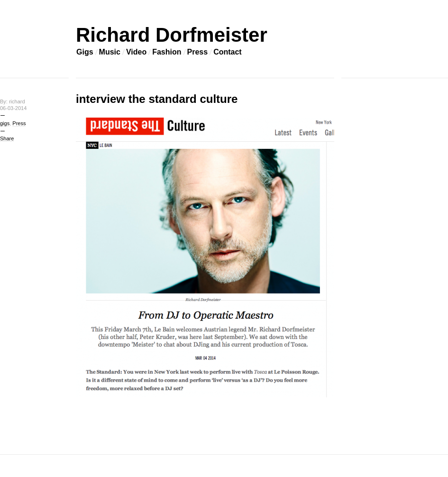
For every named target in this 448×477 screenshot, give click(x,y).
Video (136, 52)
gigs (5, 123)
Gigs (85, 52)
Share (7, 138)
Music (110, 52)
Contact (228, 52)
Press (198, 52)
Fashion (167, 52)
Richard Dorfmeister (172, 35)
